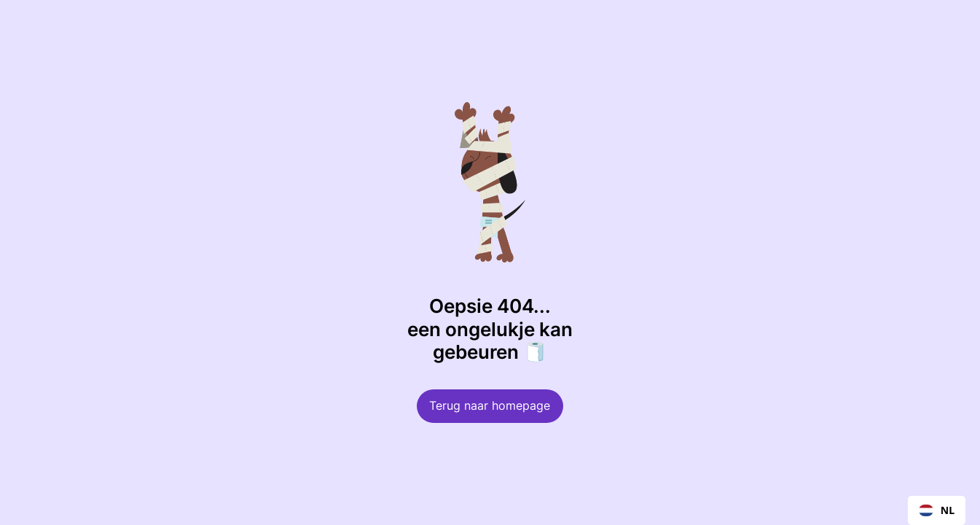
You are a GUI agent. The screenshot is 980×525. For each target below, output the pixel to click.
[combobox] (937, 510)
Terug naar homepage (490, 406)
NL (937, 510)
